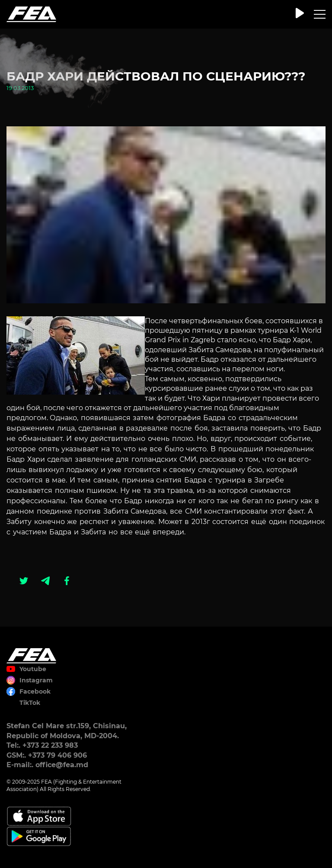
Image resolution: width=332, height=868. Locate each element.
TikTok (30, 703)
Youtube (33, 669)
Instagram (36, 680)
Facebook (35, 691)
